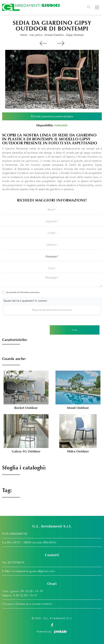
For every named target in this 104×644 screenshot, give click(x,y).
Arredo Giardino (54, 35)
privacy (37, 292)
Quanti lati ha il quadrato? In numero (25, 301)
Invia (75, 330)
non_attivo (36, 35)
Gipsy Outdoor (75, 35)
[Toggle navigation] (89, 7)
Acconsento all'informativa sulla (23, 292)
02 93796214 (16, 563)
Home (24, 35)
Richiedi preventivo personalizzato (52, 116)
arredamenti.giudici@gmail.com (34, 571)
